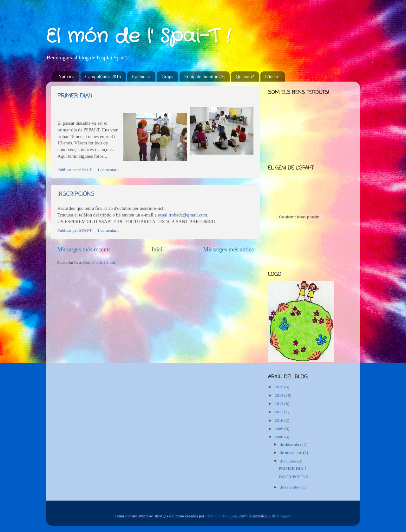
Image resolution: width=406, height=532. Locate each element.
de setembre (291, 487)
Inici (157, 249)
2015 (279, 387)
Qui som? (245, 76)
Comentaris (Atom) (100, 262)
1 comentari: (109, 170)
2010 (279, 420)
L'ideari (272, 76)
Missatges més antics (228, 249)
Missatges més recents (84, 249)
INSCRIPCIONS (76, 194)
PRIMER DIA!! (75, 96)
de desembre (291, 444)
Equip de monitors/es (205, 76)
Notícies (66, 76)
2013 (279, 404)
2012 (279, 412)
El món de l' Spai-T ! (138, 37)
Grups (167, 76)
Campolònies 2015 (103, 76)
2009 (279, 429)
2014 (279, 395)
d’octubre (288, 461)
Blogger (284, 516)
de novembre (291, 452)
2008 (279, 437)
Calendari (141, 76)
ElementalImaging (221, 516)
